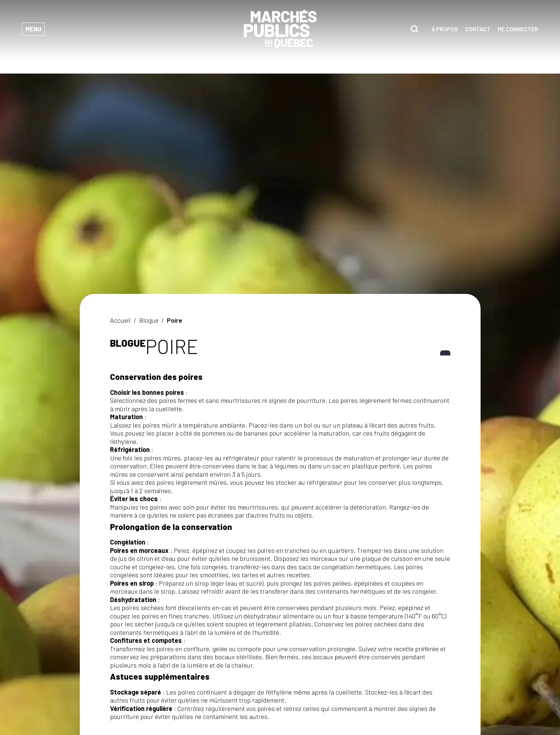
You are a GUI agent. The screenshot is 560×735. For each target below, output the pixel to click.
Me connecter (518, 29)
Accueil (120, 320)
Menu (33, 29)
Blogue (149, 320)
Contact (478, 29)
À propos (445, 29)
